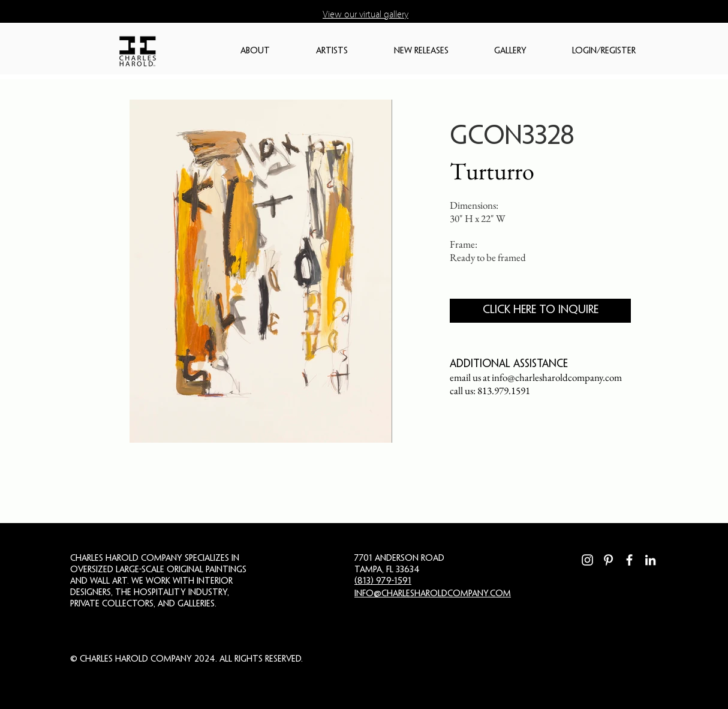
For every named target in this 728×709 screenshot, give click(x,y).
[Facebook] (629, 560)
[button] (272, 51)
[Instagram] (587, 560)
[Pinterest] (608, 560)
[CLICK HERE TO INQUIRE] (540, 311)
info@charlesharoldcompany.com (557, 377)
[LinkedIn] (650, 560)
